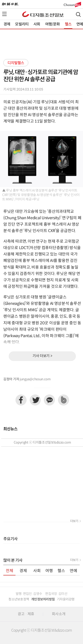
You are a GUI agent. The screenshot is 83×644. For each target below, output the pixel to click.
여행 (49, 571)
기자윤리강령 (66, 599)
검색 (78, 14)
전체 (10, 571)
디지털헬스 (16, 63)
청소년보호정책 (19, 599)
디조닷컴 (43, 14)
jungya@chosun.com (35, 379)
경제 (7, 24)
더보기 (74, 521)
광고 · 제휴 (26, 614)
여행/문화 (53, 24)
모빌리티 (22, 24)
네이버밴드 (64, 400)
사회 (37, 24)
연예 (73, 571)
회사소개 (59, 614)
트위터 (35, 400)
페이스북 (21, 400)
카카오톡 (49, 400)
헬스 (68, 24)
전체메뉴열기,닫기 (4, 14)
